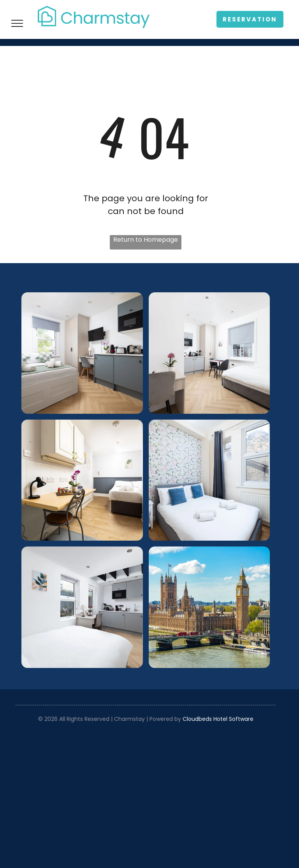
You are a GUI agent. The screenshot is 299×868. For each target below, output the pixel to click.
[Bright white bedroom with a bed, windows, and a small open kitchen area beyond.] (82, 607)
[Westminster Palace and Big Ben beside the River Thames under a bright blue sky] (209, 607)
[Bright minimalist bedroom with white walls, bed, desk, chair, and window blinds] (209, 353)
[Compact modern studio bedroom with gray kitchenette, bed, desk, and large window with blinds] (82, 353)
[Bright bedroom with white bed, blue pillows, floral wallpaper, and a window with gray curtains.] (209, 480)
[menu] (17, 23)
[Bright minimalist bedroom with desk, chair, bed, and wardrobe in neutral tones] (82, 480)
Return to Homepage (146, 240)
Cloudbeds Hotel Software (218, 719)
